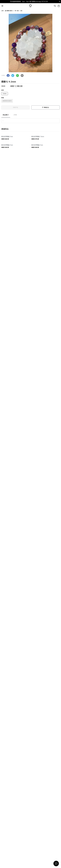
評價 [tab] (15, 115)
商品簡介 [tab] (6, 115)
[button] (8, 75)
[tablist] (31, 115)
